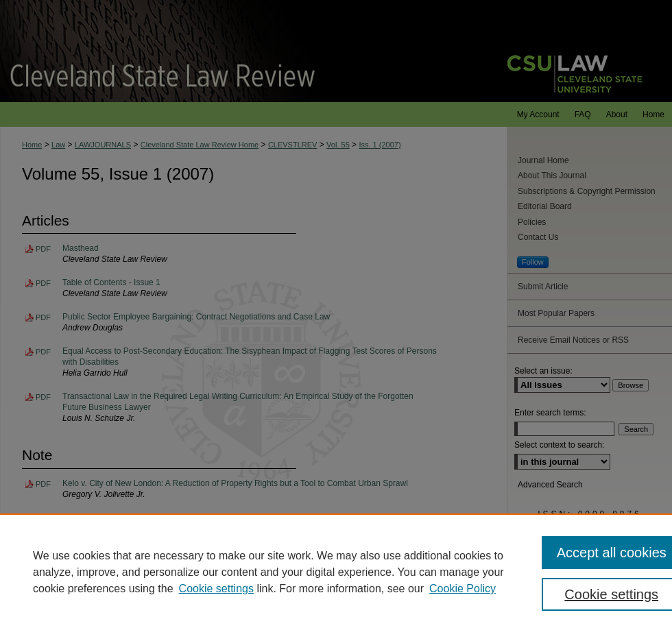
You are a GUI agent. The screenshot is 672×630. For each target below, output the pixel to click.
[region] (336, 572)
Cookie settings (216, 589)
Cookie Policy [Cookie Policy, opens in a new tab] (463, 589)
